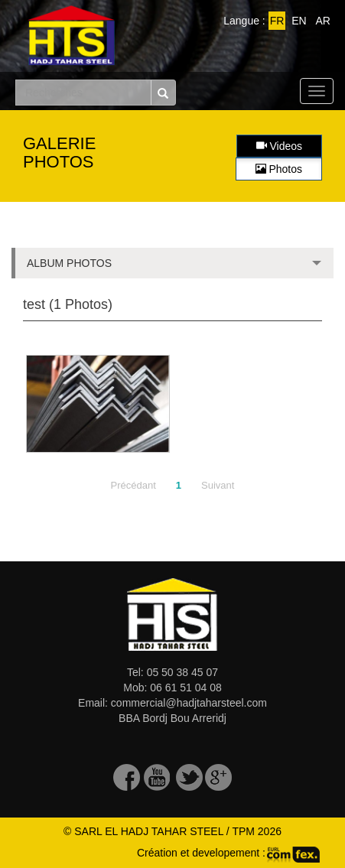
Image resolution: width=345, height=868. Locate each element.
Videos (279, 146)
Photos (279, 169)
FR (277, 21)
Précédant (133, 485)
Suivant (218, 485)
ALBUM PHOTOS (172, 268)
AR (323, 21)
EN (299, 21)
